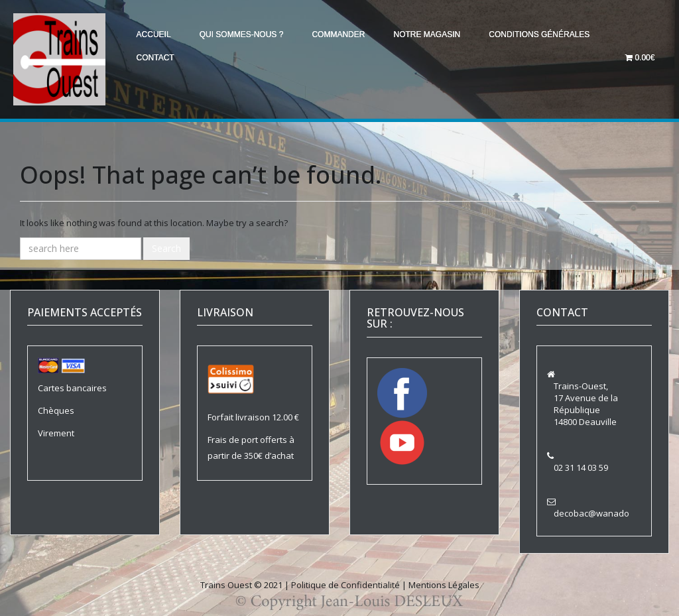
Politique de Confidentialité (345, 585)
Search (166, 248)
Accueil (154, 34)
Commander (343, 34)
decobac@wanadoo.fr (598, 513)
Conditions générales (548, 34)
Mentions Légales (444, 585)
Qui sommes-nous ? (244, 34)
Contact (156, 57)
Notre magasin (434, 34)
